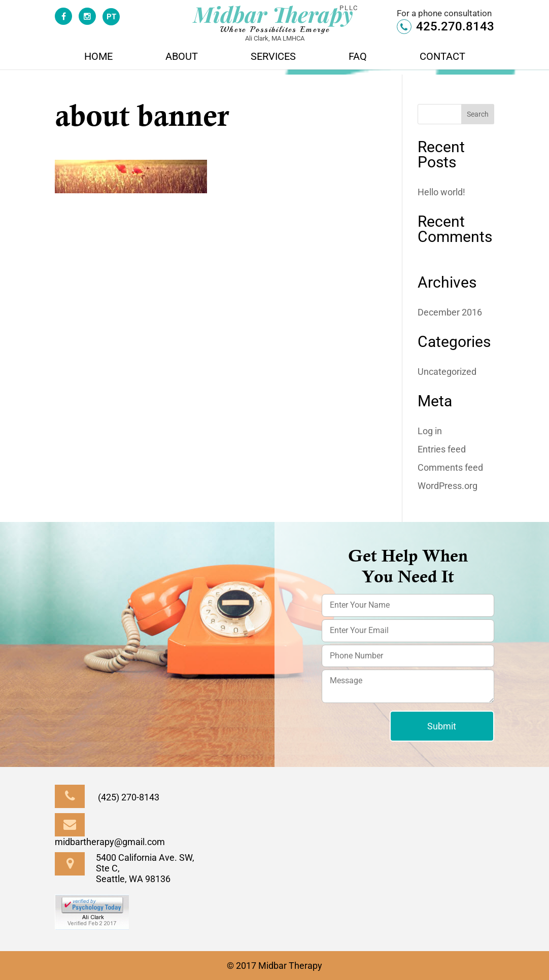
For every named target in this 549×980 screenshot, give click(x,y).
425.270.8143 (445, 27)
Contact (442, 58)
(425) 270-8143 (107, 797)
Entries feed (442, 449)
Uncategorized (447, 372)
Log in (430, 431)
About (182, 58)
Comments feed (450, 467)
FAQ (358, 58)
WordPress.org (448, 486)
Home (98, 58)
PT (111, 17)
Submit (442, 726)
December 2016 (450, 312)
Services (273, 58)
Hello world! (441, 192)
